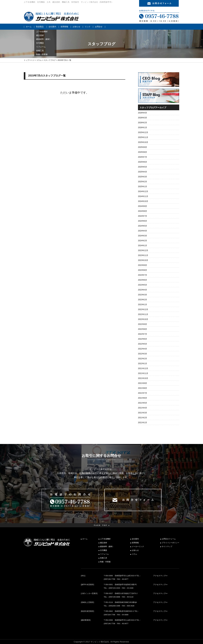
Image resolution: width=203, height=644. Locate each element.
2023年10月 (143, 260)
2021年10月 (143, 378)
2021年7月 (142, 393)
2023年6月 (142, 280)
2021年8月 (142, 388)
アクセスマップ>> (160, 576)
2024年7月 (142, 216)
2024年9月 (142, 206)
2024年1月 (142, 246)
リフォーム (104, 554)
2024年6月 (142, 221)
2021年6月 (142, 398)
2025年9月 (142, 147)
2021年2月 (142, 418)
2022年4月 (142, 349)
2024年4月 (142, 231)
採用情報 (64, 27)
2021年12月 (143, 368)
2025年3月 (142, 177)
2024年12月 (143, 191)
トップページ (29, 60)
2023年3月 (142, 295)
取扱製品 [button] (40, 27)
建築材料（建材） (107, 546)
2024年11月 (143, 196)
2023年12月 (143, 250)
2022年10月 (143, 319)
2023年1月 (142, 305)
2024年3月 (142, 236)
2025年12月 (143, 132)
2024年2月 (142, 241)
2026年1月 (142, 128)
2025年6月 (142, 162)
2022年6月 (142, 339)
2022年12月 (143, 309)
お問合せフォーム (169, 539)
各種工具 (104, 558)
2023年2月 (142, 300)
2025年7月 (142, 157)
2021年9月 (142, 383)
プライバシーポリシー (170, 543)
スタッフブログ (50, 60)
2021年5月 (142, 403)
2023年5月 (142, 285)
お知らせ (76, 27)
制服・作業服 (105, 562)
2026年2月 (142, 123)
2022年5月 (142, 344)
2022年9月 (142, 324)
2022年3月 (142, 354)
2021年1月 (142, 423)
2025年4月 (142, 172)
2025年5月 (142, 167)
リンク (88, 27)
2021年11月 (143, 373)
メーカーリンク (138, 546)
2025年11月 (143, 137)
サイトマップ (167, 546)
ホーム (29, 27)
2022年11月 (143, 314)
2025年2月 (142, 182)
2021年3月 (142, 413)
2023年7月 (142, 275)
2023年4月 (142, 290)
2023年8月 (142, 270)
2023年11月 (143, 255)
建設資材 (104, 543)
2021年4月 (142, 408)
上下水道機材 (105, 539)
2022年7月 (142, 334)
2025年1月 (142, 187)
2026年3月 (142, 118)
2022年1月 (142, 364)
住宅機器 (104, 550)
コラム (39, 60)
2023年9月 (142, 265)
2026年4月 (142, 113)
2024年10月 (143, 201)
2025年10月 (143, 142)
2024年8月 (142, 211)
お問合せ (99, 27)
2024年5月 (142, 226)
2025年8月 (142, 152)
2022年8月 (142, 329)
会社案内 (52, 27)
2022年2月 (142, 359)
